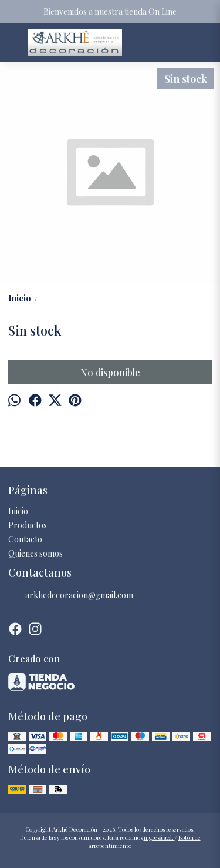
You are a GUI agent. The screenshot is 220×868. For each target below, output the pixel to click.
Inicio (18, 511)
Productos (28, 525)
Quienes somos (35, 553)
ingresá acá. (159, 837)
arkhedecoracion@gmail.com (71, 595)
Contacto (25, 539)
